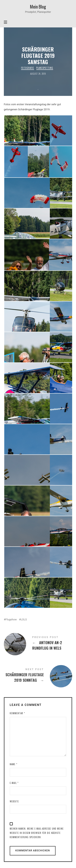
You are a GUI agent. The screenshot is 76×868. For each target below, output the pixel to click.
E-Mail (14, 783)
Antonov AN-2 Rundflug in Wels (38, 644)
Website (14, 801)
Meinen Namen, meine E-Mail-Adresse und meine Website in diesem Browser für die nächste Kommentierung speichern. (37, 833)
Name (13, 764)
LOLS (24, 619)
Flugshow (11, 619)
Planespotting (45, 68)
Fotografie (28, 68)
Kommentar (17, 713)
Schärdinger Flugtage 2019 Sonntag (38, 676)
